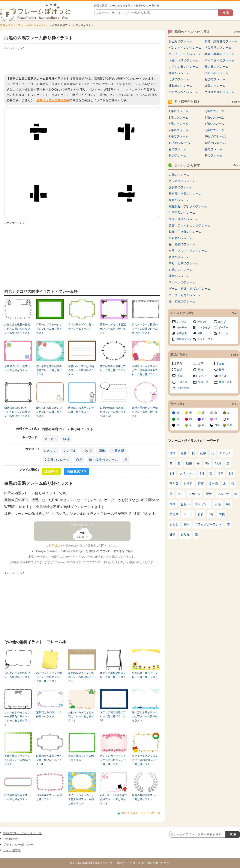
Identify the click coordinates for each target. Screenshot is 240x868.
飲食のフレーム (179, 200)
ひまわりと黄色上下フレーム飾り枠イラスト (145, 675)
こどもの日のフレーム (184, 67)
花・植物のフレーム (182, 244)
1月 (172, 473)
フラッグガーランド (208, 524)
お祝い (185, 504)
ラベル (223, 376)
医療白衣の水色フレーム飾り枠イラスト (81, 410)
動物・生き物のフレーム (185, 232)
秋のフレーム (178, 155)
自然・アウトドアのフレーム (188, 251)
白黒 (79, 460)
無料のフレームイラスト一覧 (22, 833)
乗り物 (185, 534)
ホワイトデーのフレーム (185, 54)
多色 (230, 425)
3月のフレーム (178, 118)
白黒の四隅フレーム (82, 525)
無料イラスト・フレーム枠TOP (18, 25)
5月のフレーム (178, 124)
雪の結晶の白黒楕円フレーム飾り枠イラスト (113, 368)
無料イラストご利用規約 (53, 100)
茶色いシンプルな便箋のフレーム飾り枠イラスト (81, 370)
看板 (209, 494)
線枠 (66, 439)
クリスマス (187, 473)
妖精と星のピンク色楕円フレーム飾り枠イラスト (145, 412)
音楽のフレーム (179, 257)
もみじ (174, 524)
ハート (188, 514)
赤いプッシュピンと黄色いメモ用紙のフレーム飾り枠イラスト (49, 677)
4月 (202, 473)
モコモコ (182, 382)
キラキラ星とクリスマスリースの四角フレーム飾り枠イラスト (145, 760)
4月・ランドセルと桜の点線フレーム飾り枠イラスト (114, 799)
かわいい (44, 25)
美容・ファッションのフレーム (190, 225)
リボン (202, 376)
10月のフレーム (215, 136)
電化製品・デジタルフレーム (188, 206)
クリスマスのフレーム (219, 92)
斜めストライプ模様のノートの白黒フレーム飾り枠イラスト (145, 329)
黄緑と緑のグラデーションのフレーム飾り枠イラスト (17, 760)
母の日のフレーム (216, 67)
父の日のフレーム (216, 73)
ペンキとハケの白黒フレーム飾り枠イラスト (17, 675)
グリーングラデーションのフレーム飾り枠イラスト (49, 329)
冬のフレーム (213, 155)
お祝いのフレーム (181, 270)
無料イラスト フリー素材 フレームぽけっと (118, 863)
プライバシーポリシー (18, 845)
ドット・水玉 (205, 339)
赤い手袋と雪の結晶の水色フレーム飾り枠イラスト (49, 370)
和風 (200, 333)
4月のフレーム (214, 118)
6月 (228, 504)
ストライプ (204, 328)
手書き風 (118, 450)
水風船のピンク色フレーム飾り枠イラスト (17, 368)
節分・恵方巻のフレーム (221, 41)
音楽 (218, 504)
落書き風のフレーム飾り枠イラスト (81, 758)
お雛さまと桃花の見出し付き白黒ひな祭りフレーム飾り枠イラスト (17, 329)
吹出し (181, 376)
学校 (222, 514)
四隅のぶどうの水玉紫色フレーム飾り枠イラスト (113, 329)
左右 (222, 363)
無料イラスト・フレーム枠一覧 (141, 813)
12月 (218, 463)
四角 (102, 450)
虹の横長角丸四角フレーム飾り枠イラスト (17, 797)
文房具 (174, 514)
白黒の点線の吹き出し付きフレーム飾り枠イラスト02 (113, 412)
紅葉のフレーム (215, 86)
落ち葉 (174, 484)
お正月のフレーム (181, 41)
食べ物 (213, 484)
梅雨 (187, 524)
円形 (201, 370)
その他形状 (183, 388)
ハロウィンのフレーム (184, 92)
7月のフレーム (178, 130)
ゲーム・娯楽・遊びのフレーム (190, 289)
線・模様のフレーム (103, 460)
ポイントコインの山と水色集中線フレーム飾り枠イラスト (81, 799)
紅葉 (201, 484)
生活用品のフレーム (182, 213)
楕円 (222, 370)
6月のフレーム (214, 124)
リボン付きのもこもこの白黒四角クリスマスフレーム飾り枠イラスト (17, 719)
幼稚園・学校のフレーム (185, 194)
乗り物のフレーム (181, 238)
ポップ (87, 450)
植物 (172, 453)
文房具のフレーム (57, 460)
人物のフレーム (179, 175)
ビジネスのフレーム (182, 181)
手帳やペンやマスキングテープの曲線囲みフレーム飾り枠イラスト (145, 370)
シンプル (70, 450)
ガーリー (182, 328)
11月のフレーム (179, 143)
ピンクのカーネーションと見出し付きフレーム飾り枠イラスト (113, 760)
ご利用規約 (53, 546)
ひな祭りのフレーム (218, 48)
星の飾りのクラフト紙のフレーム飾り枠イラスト (81, 677)
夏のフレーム (213, 149)
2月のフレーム (214, 111)
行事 (220, 473)
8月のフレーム (214, 130)
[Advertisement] (82, 61)
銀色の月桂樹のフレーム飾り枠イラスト (145, 797)
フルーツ (223, 494)
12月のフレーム (215, 143)
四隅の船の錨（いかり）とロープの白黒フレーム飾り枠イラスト (17, 412)
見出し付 (203, 382)
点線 (203, 453)
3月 (207, 463)
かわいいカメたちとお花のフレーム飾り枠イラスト (81, 717)
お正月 (188, 484)
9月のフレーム (178, 136)
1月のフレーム (178, 111)
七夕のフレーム (179, 79)
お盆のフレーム (215, 79)
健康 (172, 534)
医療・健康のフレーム (184, 219)
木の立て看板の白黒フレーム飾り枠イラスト (113, 675)
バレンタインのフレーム (185, 48)
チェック (223, 333)
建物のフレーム (179, 276)
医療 (172, 504)
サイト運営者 (12, 850)
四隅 (180, 370)
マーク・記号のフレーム (185, 295)
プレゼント (202, 504)
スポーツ (195, 494)
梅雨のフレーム (179, 73)
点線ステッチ (184, 339)
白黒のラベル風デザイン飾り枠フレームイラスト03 (49, 760)
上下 (201, 363)
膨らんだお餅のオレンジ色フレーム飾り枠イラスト (49, 412)
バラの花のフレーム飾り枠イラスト (49, 797)
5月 (211, 514)
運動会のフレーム (181, 86)
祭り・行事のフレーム (184, 263)
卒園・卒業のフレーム (219, 54)
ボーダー (223, 328)
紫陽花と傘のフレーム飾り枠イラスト (49, 714)
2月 (231, 473)
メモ (181, 494)
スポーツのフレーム (182, 282)
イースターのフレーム (219, 60)
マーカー (50, 439)
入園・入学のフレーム (184, 60)
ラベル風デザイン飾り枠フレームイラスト (81, 327)
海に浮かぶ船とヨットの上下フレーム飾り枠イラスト (145, 717)
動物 (189, 463)
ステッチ (225, 453)
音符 (201, 514)
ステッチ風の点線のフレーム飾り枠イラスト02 (113, 717)
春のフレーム (178, 149)
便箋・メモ (225, 382)
